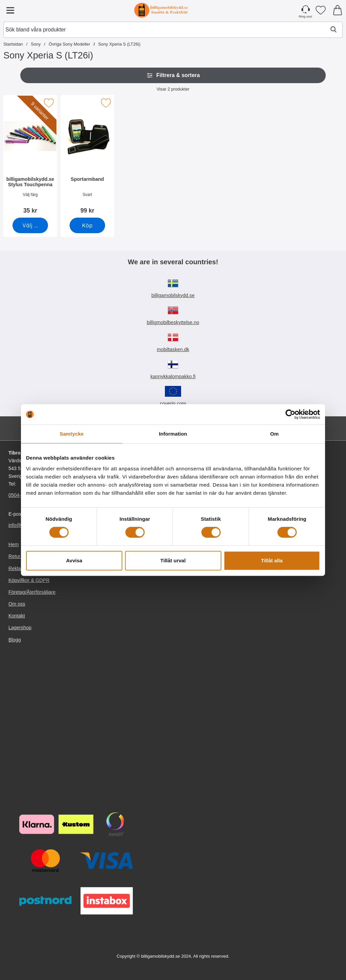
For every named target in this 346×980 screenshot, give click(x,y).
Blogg (15, 640)
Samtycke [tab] (72, 434)
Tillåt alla (272, 560)
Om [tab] (274, 434)
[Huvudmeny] (10, 10)
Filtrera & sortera (173, 75)
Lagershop (20, 628)
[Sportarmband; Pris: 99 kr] (87, 157)
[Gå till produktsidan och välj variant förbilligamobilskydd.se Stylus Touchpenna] (30, 225)
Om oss (17, 604)
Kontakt (17, 616)
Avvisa (74, 560)
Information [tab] (173, 434)
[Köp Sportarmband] (87, 225)
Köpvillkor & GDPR (29, 580)
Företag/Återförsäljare (32, 592)
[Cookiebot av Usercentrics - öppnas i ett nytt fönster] (290, 414)
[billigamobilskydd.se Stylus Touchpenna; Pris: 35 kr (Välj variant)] (30, 157)
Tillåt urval (173, 560)
